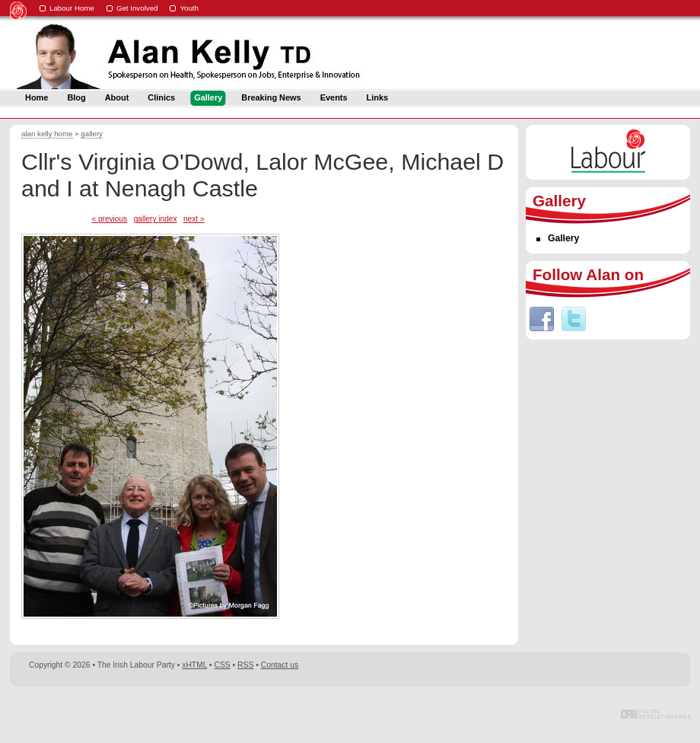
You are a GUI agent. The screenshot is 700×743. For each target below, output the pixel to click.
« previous (109, 219)
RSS (245, 665)
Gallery (563, 238)
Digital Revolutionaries (655, 714)
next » (194, 219)
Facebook (542, 319)
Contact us (280, 665)
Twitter (574, 319)
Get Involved (137, 8)
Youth (189, 8)
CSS (223, 665)
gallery (92, 134)
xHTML (194, 665)
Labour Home (72, 8)
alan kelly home (47, 134)
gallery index (156, 219)
